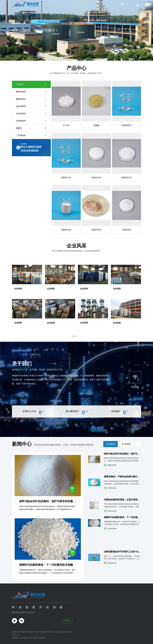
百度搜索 (42, 635)
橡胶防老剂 (28, 99)
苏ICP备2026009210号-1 (45, 629)
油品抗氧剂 (28, 106)
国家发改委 (24, 635)
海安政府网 (33, 635)
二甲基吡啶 (28, 135)
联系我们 (67, 618)
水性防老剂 (28, 121)
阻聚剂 (28, 128)
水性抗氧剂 (28, 114)
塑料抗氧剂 (28, 92)
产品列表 (28, 84)
